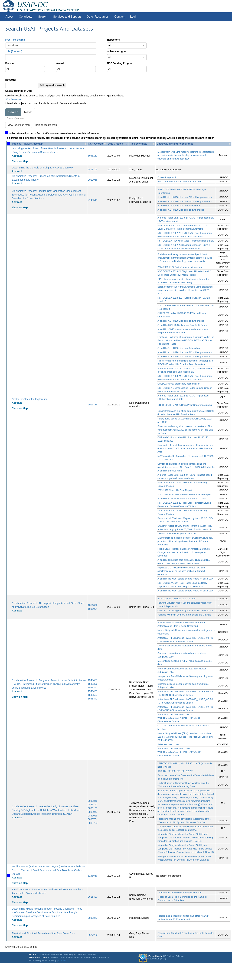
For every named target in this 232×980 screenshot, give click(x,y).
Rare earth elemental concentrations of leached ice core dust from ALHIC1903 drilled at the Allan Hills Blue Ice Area (186, 448)
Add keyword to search (52, 85)
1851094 (93, 609)
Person (9, 63)
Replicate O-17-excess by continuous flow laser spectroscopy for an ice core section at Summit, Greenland (182, 571)
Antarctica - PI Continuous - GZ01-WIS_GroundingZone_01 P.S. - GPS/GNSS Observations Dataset (179, 752)
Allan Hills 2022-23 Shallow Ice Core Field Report (183, 325)
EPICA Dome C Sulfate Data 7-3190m (177, 599)
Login (134, 17)
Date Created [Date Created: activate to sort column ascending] (115, 144)
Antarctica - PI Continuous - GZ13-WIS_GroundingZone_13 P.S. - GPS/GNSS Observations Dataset (179, 718)
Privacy (53, 961)
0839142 (93, 805)
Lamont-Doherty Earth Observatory (56, 955)
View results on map (19, 125)
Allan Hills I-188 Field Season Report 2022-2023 (182, 499)
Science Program (117, 51)
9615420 (93, 897)
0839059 (93, 816)
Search (43, 17)
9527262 (93, 935)
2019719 (93, 405)
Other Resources (98, 17)
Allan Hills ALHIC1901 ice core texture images (181, 210)
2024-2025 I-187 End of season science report (181, 267)
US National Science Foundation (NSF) (166, 958)
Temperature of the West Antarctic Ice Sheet (180, 893)
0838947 (93, 812)
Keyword (10, 80)
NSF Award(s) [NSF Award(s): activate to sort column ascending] (96, 144)
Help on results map (46, 125)
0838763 (93, 823)
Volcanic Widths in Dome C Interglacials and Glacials (184, 615)
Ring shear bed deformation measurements (179, 182)
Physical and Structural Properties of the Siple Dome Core (43, 933)
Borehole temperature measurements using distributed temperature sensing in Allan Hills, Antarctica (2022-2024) (185, 290)
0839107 (93, 808)
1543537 (93, 695)
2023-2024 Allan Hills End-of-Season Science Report (184, 494)
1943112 (93, 156)
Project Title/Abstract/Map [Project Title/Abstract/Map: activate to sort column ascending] (27, 144)
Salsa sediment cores (168, 744)
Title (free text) (14, 51)
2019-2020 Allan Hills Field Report (175, 490)
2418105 (93, 170)
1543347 (93, 688)
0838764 (93, 819)
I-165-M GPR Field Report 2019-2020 (177, 534)
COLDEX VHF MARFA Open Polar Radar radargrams (185, 405)
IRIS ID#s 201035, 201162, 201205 (175, 771)
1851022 (93, 605)
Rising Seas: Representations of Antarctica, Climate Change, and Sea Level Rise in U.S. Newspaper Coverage (184, 552)
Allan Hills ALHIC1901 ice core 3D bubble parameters (185, 197)
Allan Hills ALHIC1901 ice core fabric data (179, 206)
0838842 (93, 918)
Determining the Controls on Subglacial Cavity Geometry (43, 168)
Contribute (26, 17)
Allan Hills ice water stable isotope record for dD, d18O (185, 579)
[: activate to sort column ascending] (9, 144)
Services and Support (67, 17)
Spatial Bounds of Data (19, 91)
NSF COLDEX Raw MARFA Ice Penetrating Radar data (186, 241)
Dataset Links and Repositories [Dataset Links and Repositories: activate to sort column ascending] (175, 144)
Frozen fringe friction (168, 177)
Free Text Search (15, 40)
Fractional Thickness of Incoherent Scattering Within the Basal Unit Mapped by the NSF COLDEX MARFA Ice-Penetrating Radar (186, 340)
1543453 (93, 691)
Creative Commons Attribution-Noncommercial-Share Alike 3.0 (79, 958)
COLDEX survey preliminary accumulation (179, 384)
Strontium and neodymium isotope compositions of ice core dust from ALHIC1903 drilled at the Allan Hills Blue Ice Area (185, 430)
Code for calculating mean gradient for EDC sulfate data (186, 611)
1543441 (93, 699)
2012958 (93, 180)
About (9, 17)
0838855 (93, 801)
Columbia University (87, 955)
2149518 (93, 200)
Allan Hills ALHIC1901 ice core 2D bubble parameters (185, 201)
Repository (114, 40)
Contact (119, 17)
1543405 (93, 680)
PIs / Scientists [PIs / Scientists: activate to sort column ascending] (138, 144)
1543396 (93, 684)
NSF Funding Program (120, 63)
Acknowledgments (38, 961)
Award (60, 63)
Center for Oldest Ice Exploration (30, 399)
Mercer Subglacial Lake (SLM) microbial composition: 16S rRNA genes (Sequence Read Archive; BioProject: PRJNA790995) (185, 737)
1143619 (93, 876)
